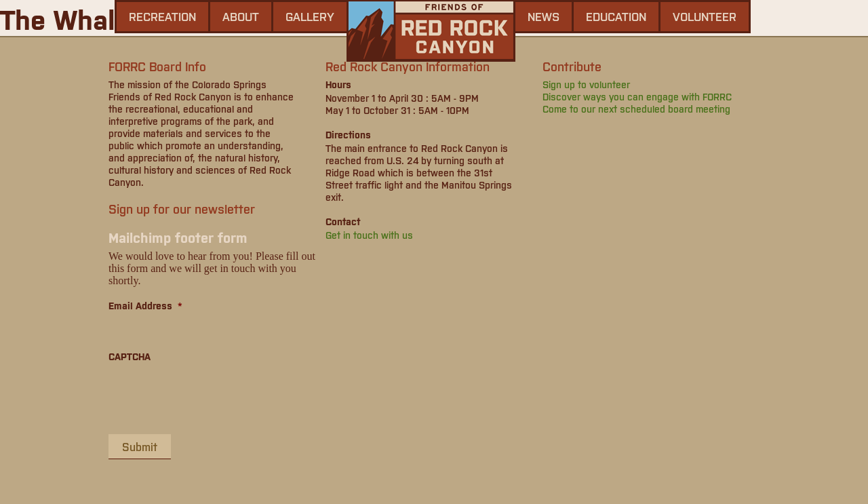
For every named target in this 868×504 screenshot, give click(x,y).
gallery (310, 16)
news (544, 16)
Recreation (162, 16)
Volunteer (705, 16)
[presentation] (212, 398)
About (241, 16)
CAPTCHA (130, 356)
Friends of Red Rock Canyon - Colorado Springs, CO (431, 31)
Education (616, 16)
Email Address (145, 305)
